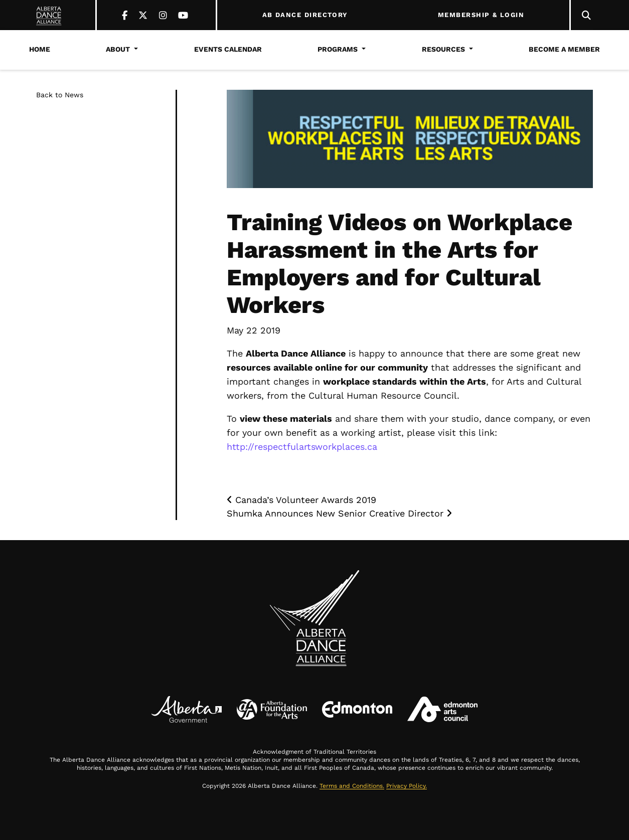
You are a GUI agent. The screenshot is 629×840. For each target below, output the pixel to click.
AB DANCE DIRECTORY (305, 15)
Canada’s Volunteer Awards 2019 (301, 500)
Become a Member (564, 49)
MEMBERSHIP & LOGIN (481, 15)
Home (40, 49)
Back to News (60, 95)
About (118, 49)
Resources (443, 49)
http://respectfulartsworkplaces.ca (302, 447)
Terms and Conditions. (352, 786)
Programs (338, 49)
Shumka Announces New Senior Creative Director (339, 513)
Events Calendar (228, 49)
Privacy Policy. (407, 786)
